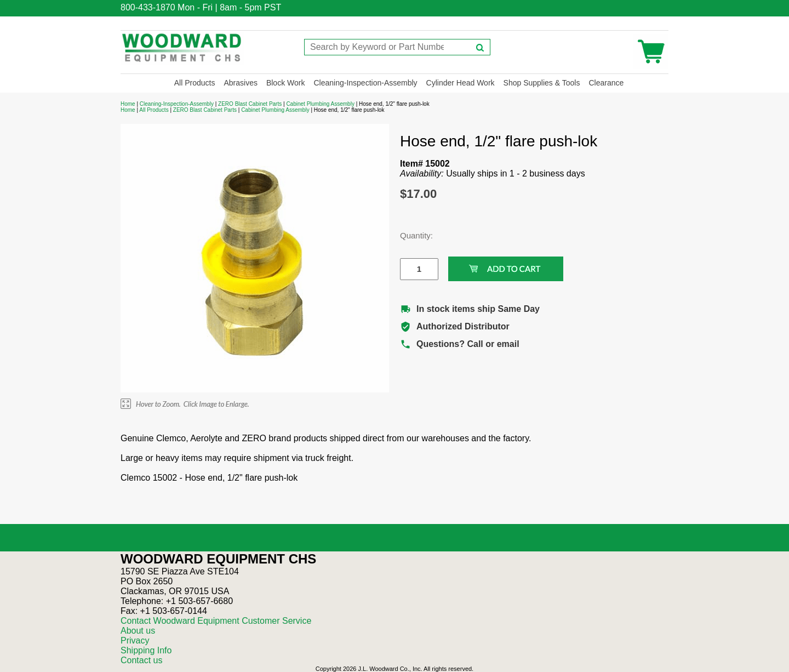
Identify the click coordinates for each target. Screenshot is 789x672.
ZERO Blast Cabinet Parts (250, 104)
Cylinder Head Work (461, 83)
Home (128, 104)
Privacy (135, 640)
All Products (195, 83)
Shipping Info (146, 650)
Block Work (286, 83)
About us (138, 631)
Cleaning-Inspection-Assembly (365, 83)
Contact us (141, 660)
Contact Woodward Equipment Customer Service (216, 621)
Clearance (606, 83)
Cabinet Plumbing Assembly (320, 104)
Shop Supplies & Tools (542, 83)
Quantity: (411, 235)
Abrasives (240, 83)
